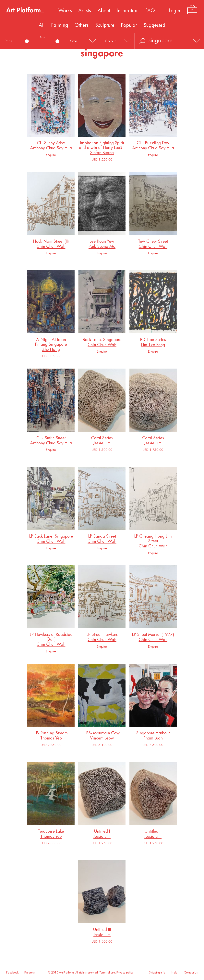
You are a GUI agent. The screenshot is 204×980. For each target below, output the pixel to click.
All (42, 25)
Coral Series (102, 439)
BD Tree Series (153, 340)
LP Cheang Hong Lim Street (153, 539)
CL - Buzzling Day (153, 144)
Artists (85, 11)
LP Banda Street (102, 537)
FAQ (150, 11)
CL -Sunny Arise (51, 144)
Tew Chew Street (153, 242)
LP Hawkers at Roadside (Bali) (51, 638)
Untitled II (153, 832)
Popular (129, 25)
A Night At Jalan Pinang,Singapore (51, 343)
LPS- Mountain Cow (102, 734)
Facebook (12, 973)
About (104, 11)
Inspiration (128, 11)
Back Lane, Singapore (102, 340)
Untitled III (102, 930)
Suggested (154, 25)
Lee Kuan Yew (102, 242)
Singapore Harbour (153, 734)
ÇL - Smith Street (51, 439)
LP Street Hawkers (102, 635)
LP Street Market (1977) (153, 635)
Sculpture (105, 25)
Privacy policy (125, 973)
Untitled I (102, 832)
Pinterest (30, 973)
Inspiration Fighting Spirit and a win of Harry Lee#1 (102, 146)
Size (74, 41)
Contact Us (191, 973)
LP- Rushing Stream (51, 734)
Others (82, 25)
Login (174, 11)
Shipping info (157, 973)
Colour (110, 41)
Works (65, 11)
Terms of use (107, 973)
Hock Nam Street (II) (51, 242)
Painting (60, 25)
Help (174, 973)
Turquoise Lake (51, 832)
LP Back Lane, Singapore (51, 537)
